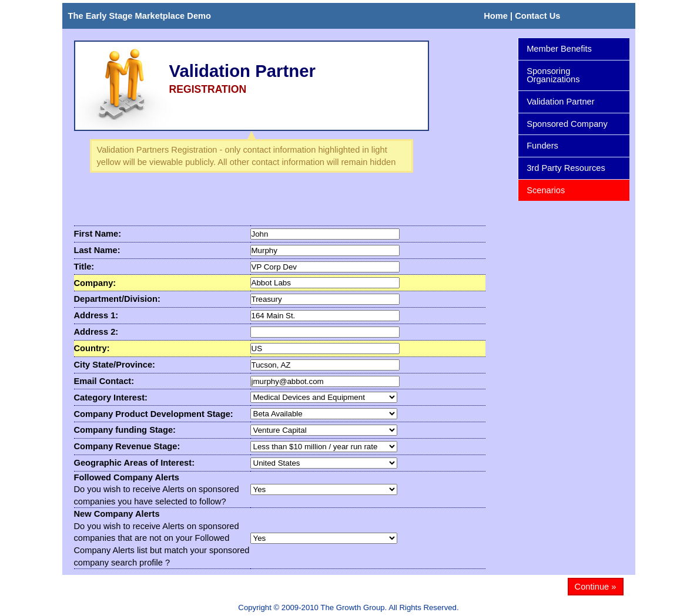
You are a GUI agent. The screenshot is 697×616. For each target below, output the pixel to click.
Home (496, 16)
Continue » (596, 587)
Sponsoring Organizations (571, 75)
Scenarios (571, 191)
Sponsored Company (571, 124)
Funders (571, 146)
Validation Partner (571, 102)
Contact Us (537, 16)
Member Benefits (559, 49)
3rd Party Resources (566, 168)
